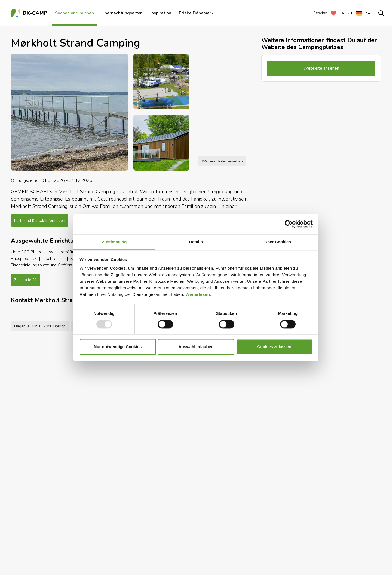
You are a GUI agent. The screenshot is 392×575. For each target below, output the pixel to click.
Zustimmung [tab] (114, 242)
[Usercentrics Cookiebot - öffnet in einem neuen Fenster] (289, 224)
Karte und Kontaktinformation (40, 221)
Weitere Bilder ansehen (222, 161)
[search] (375, 13)
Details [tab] (196, 242)
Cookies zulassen (274, 347)
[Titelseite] (30, 13)
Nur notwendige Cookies (118, 347)
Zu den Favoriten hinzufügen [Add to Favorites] (218, 559)
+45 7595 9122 (88, 559)
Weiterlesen (198, 294)
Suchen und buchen (74, 13)
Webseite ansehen (165, 559)
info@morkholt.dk (125, 559)
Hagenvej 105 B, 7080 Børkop (40, 559)
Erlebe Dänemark (196, 13)
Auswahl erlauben (196, 347)
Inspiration (161, 13)
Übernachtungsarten (122, 13)
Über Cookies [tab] (278, 242)
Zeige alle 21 (25, 280)
